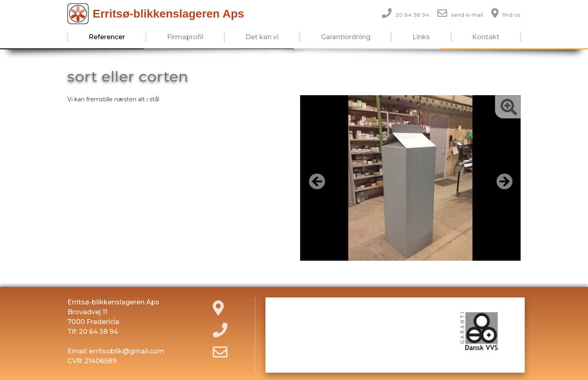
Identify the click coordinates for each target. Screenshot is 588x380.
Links (421, 37)
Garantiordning (346, 37)
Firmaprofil (185, 37)
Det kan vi (262, 37)
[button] (317, 181)
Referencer (107, 37)
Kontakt (486, 37)
